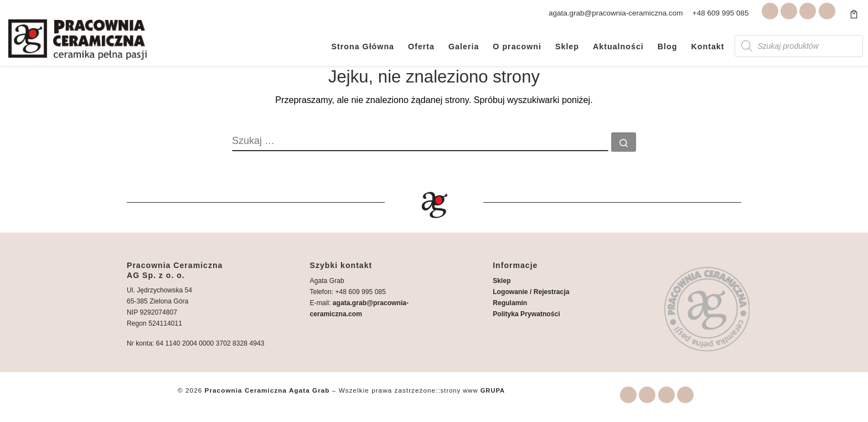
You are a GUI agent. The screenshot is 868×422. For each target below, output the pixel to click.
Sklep (502, 281)
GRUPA (493, 390)
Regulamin (510, 303)
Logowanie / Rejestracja (531, 292)
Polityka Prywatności (526, 314)
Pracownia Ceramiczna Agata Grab (267, 390)
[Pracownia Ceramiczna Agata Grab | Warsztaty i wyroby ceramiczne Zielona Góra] (77, 38)
